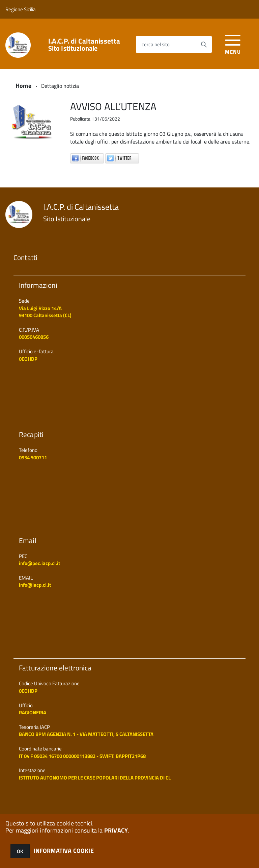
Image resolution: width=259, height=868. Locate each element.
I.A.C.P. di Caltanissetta (84, 45)
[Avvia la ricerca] (204, 45)
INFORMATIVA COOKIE (64, 851)
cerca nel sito (156, 44)
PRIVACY (116, 830)
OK (20, 851)
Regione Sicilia (21, 9)
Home (23, 86)
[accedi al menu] (233, 44)
